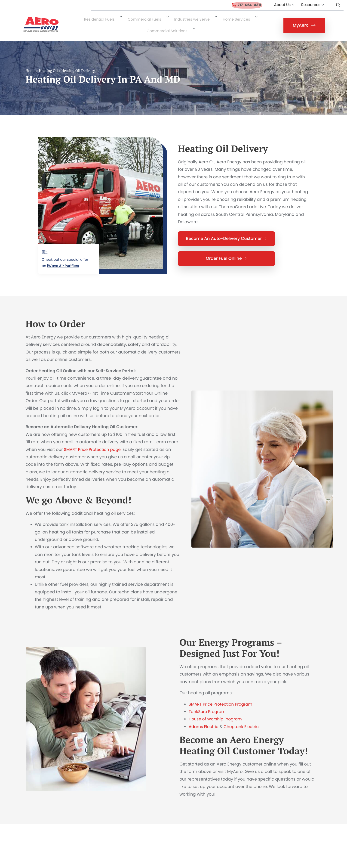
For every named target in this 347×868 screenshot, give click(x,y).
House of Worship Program (216, 712)
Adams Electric (204, 719)
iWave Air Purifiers (63, 259)
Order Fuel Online (226, 251)
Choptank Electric (243, 719)
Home (31, 63)
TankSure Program (208, 704)
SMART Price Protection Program (222, 697)
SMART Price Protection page (94, 442)
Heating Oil (48, 63)
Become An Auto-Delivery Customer (226, 231)
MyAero (304, 22)
